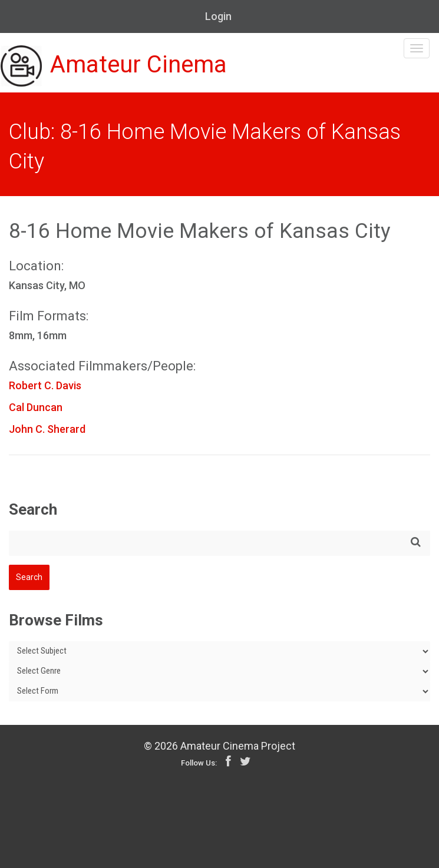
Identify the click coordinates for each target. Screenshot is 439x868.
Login (218, 16)
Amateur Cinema (114, 66)
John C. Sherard (47, 429)
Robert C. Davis (45, 385)
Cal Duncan (36, 407)
